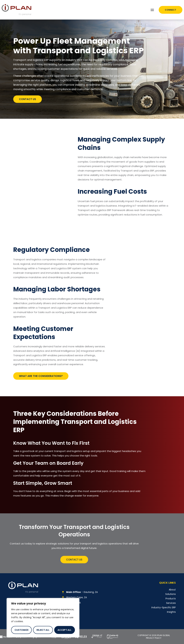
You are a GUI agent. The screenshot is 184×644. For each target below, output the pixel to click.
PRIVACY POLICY (154, 638)
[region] (43, 618)
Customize (21, 630)
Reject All (43, 630)
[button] (152, 10)
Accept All (64, 630)
